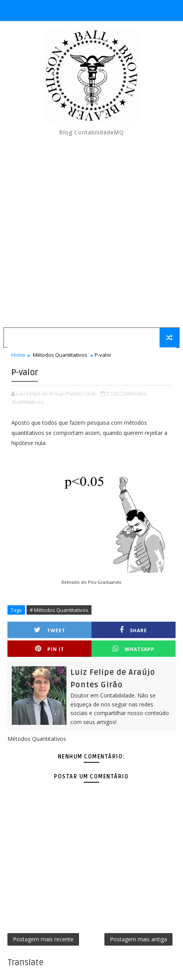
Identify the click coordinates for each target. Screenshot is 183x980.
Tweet (50, 630)
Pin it (50, 649)
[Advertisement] (91, 232)
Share (133, 630)
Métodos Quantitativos (60, 355)
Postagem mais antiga (138, 939)
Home (18, 355)
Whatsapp (134, 649)
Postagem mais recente (43, 939)
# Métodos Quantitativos (59, 610)
